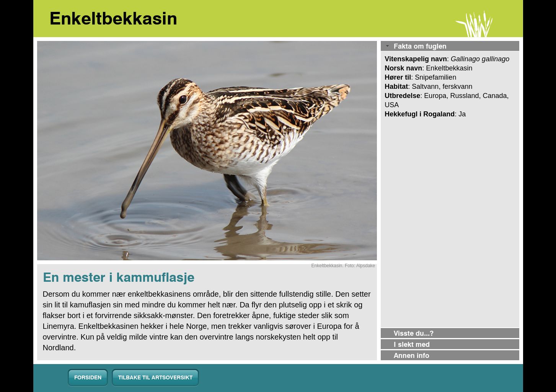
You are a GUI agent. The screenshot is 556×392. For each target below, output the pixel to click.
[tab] (450, 47)
